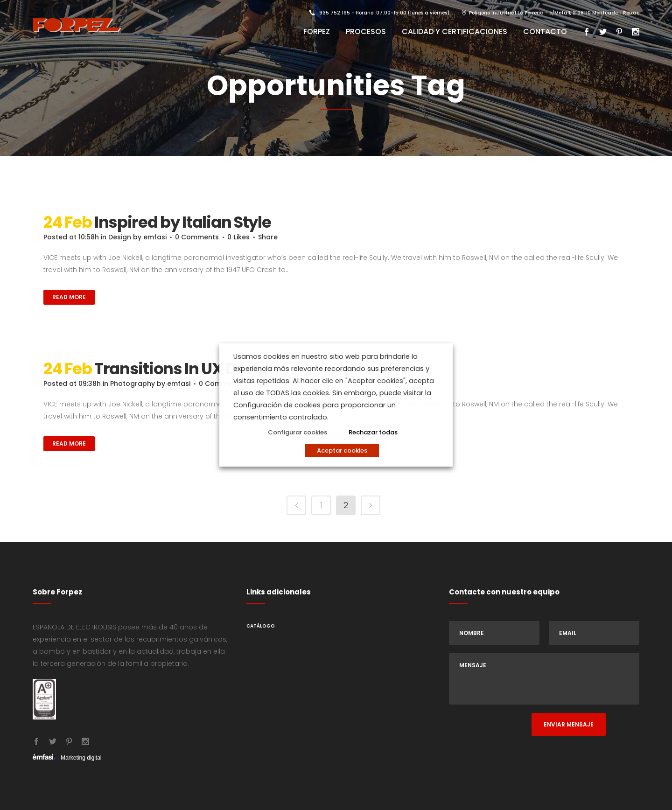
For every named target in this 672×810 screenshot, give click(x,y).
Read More (69, 297)
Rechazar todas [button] (373, 432)
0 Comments (197, 237)
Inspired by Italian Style (183, 222)
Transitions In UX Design (186, 369)
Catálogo (261, 626)
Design (120, 237)
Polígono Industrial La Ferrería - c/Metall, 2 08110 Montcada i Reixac (554, 13)
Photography (133, 384)
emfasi (155, 237)
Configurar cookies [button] (297, 432)
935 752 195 (335, 13)
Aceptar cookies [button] (342, 450)
